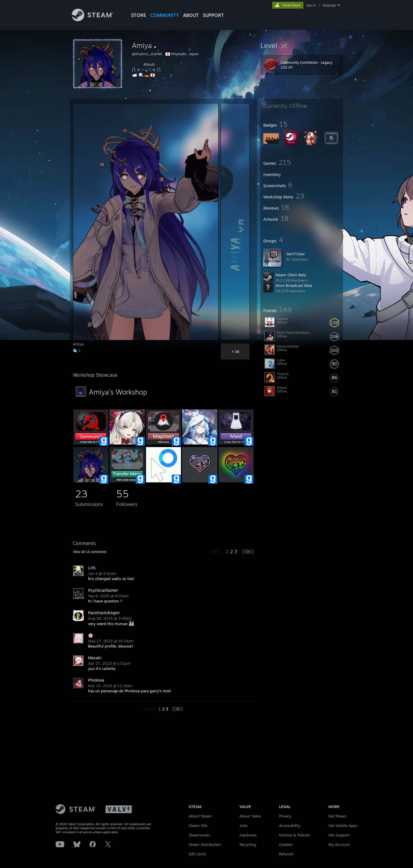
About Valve (250, 816)
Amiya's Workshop (118, 392)
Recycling (248, 844)
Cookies (286, 844)
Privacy (285, 816)
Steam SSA (198, 826)
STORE (139, 15)
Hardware (248, 835)
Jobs (243, 826)
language (329, 5)
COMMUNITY (165, 15)
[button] (302, 45)
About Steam (200, 816)
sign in (311, 5)
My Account (339, 844)
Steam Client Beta (291, 275)
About (191, 15)
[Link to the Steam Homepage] (92, 20)
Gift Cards (197, 854)
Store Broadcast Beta (294, 285)
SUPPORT (213, 15)
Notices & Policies (295, 835)
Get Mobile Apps (343, 826)
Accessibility (290, 826)
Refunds (286, 854)
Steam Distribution (205, 844)
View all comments (90, 552)
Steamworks (199, 835)
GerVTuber (296, 254)
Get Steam (337, 816)
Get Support (339, 835)
